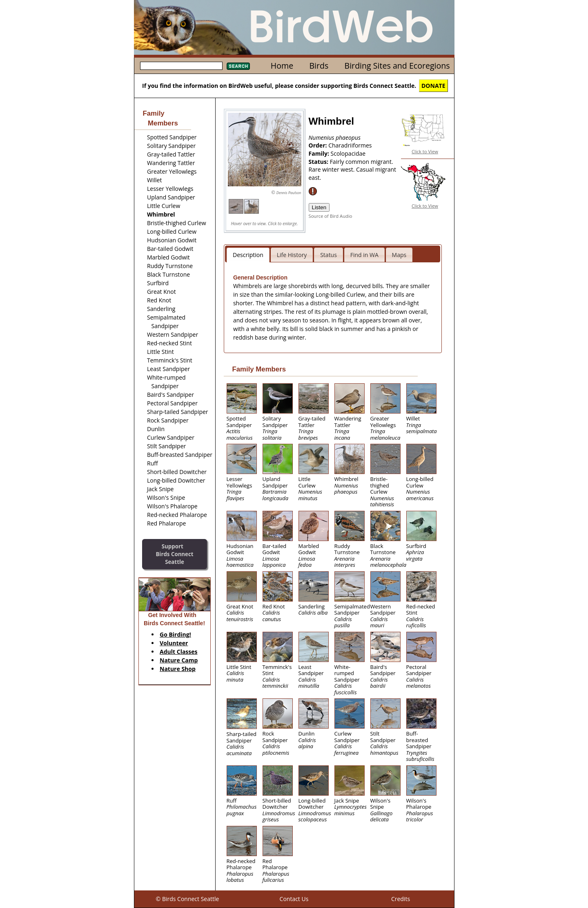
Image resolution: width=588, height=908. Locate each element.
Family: (320, 153)
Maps (399, 255)
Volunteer (174, 643)
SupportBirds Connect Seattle (174, 554)
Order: (319, 145)
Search (238, 66)
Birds (319, 66)
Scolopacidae (348, 153)
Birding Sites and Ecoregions (397, 66)
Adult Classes (179, 652)
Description (248, 255)
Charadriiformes (350, 145)
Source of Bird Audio (331, 216)
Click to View (425, 151)
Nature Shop (178, 669)
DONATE (433, 86)
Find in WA (364, 255)
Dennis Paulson (289, 193)
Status (329, 255)
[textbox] (181, 66)
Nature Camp (179, 660)
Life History (292, 255)
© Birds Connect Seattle (188, 899)
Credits (401, 899)
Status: (319, 162)
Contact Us (294, 899)
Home (282, 66)
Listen (319, 207)
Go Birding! (175, 634)
